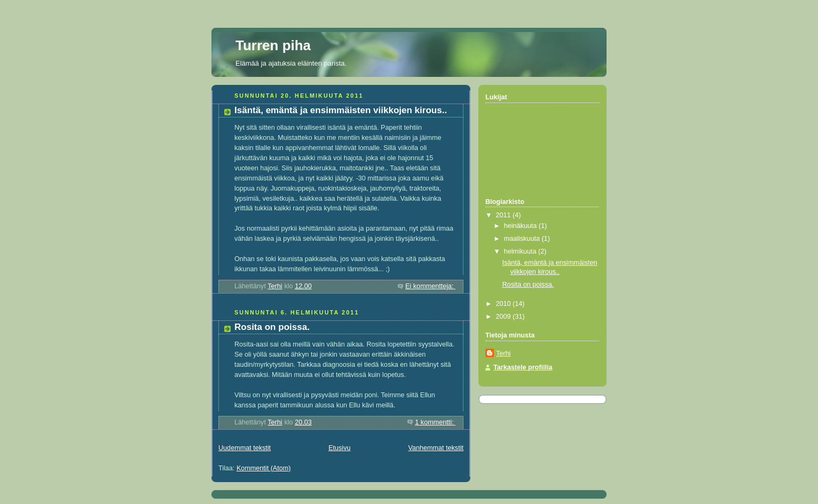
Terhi (503, 353)
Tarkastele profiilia (523, 367)
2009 (505, 317)
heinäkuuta (521, 226)
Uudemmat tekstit (245, 448)
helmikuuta (521, 251)
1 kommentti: (435, 422)
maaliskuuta (523, 239)
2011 (505, 215)
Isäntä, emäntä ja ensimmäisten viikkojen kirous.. (341, 110)
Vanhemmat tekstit (436, 448)
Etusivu (339, 448)
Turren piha (273, 45)
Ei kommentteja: (430, 286)
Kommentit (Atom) (264, 468)
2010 (505, 304)
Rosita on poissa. (272, 327)
